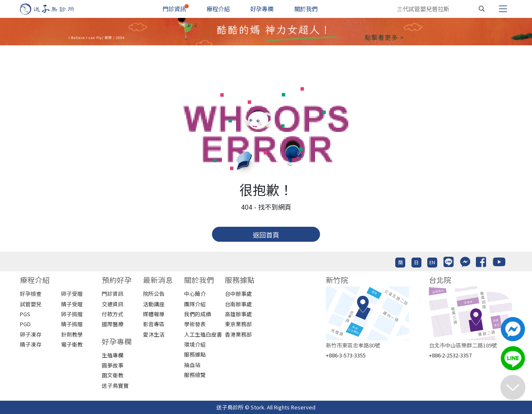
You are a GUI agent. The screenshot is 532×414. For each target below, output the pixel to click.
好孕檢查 (31, 294)
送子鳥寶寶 (115, 385)
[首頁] (55, 9)
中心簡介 (195, 294)
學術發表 (195, 324)
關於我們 (306, 9)
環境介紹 (195, 344)
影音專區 (154, 324)
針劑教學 (72, 334)
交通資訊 (113, 304)
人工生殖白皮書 (203, 334)
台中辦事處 (238, 294)
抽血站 (192, 365)
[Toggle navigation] (503, 9)
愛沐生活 (154, 334)
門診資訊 (174, 9)
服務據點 (195, 354)
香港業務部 (238, 334)
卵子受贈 (72, 294)
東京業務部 (238, 324)
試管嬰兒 (31, 304)
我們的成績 (198, 314)
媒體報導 (154, 314)
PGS (25, 314)
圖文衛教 (113, 375)
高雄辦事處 (238, 314)
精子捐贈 (72, 324)
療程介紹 (218, 9)
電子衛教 (72, 344)
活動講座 (154, 304)
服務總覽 (195, 375)
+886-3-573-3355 (346, 355)
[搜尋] (482, 9)
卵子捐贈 (72, 314)
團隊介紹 (195, 304)
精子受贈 (72, 304)
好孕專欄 (262, 9)
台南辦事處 (238, 304)
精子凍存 (31, 344)
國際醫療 (113, 324)
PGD (25, 324)
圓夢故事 (113, 365)
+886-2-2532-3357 (450, 355)
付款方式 (113, 314)
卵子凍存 (31, 334)
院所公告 (154, 294)
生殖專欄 (113, 355)
